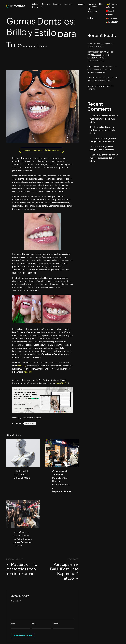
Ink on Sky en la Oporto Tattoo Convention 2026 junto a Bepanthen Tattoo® (23, 538)
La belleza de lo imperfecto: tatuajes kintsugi (22, 474)
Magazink (28, 372)
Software (36, 4)
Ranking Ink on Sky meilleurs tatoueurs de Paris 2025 (104, 119)
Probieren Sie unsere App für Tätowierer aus (41, 150)
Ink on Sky (22, 366)
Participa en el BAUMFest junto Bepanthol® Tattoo (64, 571)
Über (101, 4)
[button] (42, 7)
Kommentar (16, 600)
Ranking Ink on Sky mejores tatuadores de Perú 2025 (104, 158)
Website (56, 623)
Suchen (90, 18)
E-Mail (34, 623)
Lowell (93, 146)
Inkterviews (81, 4)
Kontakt (35, 7)
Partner (91, 4)
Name (13, 623)
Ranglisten (46, 4)
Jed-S (93, 127)
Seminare (57, 4)
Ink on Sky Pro (62, 383)
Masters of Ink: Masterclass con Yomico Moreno (22, 568)
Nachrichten (69, 4)
